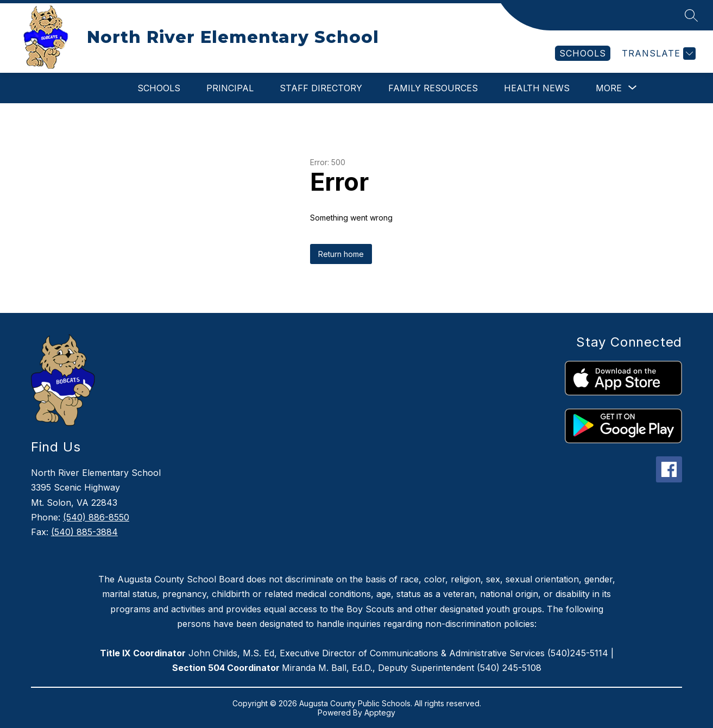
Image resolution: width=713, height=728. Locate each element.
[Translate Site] (657, 54)
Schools (159, 88)
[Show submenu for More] (609, 88)
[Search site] (691, 15)
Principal (230, 88)
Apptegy (380, 713)
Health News (537, 88)
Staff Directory (321, 88)
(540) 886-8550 (96, 517)
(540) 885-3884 (84, 532)
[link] (583, 53)
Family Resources (433, 88)
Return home (341, 254)
